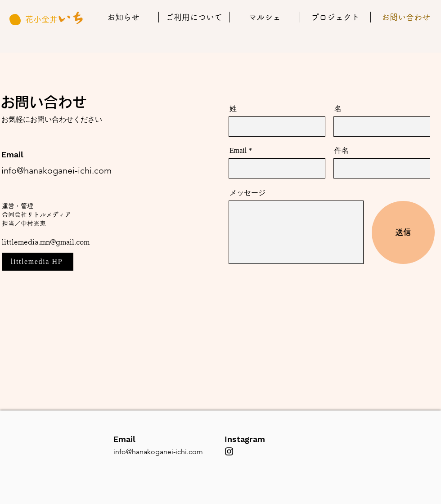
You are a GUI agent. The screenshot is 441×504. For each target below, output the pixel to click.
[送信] (403, 232)
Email (238, 151)
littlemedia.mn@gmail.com (46, 242)
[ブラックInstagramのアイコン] (229, 451)
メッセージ (247, 193)
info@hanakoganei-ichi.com (56, 170)
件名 (342, 151)
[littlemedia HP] (38, 262)
